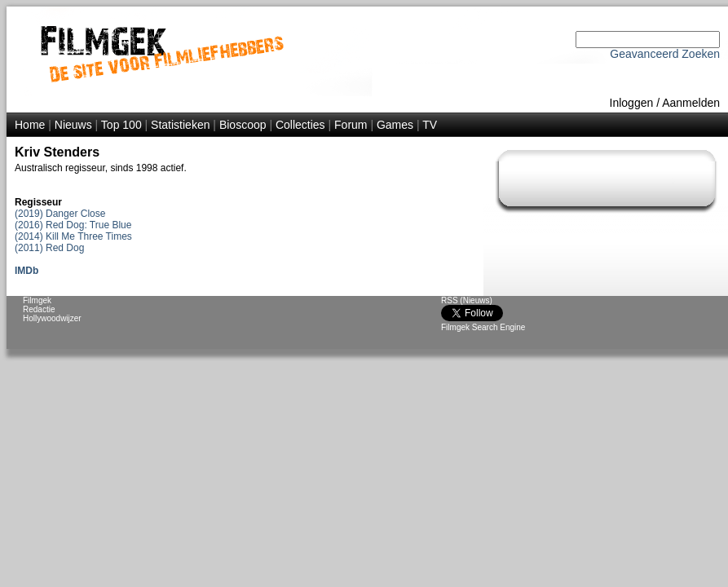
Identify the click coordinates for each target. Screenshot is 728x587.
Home (30, 125)
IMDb (26, 271)
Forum (351, 125)
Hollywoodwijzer (52, 318)
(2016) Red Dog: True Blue (73, 225)
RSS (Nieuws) (467, 300)
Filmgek (37, 300)
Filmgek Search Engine (483, 327)
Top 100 (121, 125)
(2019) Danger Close (60, 214)
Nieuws (73, 125)
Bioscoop (243, 125)
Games (395, 125)
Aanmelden (691, 103)
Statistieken (180, 125)
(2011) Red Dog (49, 248)
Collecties (300, 125)
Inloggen (632, 103)
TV (430, 125)
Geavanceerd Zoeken (665, 54)
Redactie (39, 309)
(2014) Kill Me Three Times (73, 236)
